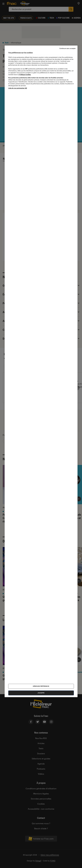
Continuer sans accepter (68, 48)
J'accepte (41, 693)
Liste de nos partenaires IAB (18, 88)
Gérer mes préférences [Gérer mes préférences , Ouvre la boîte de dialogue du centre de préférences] (41, 686)
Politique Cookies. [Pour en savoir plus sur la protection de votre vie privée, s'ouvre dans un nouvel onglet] (25, 75)
